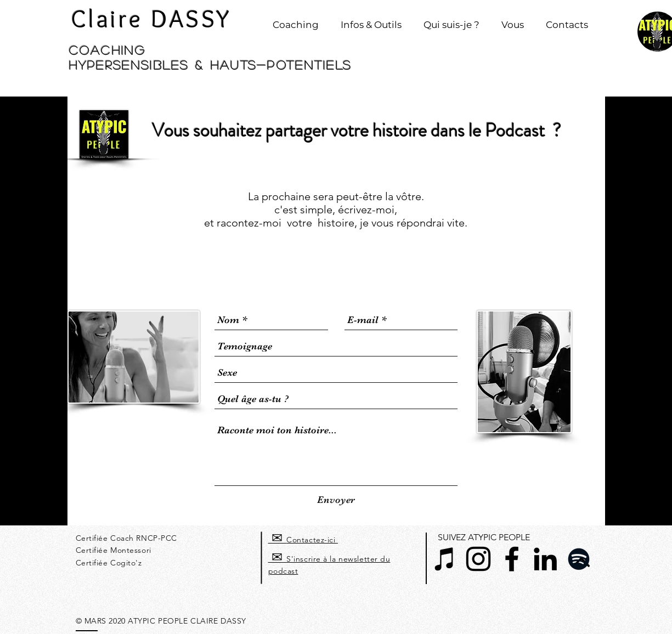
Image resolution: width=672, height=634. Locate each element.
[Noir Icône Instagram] (478, 559)
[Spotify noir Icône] (579, 559)
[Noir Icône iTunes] (445, 559)
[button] (296, 20)
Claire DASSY (152, 19)
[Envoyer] (336, 500)
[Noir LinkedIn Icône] (545, 559)
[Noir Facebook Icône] (512, 559)
